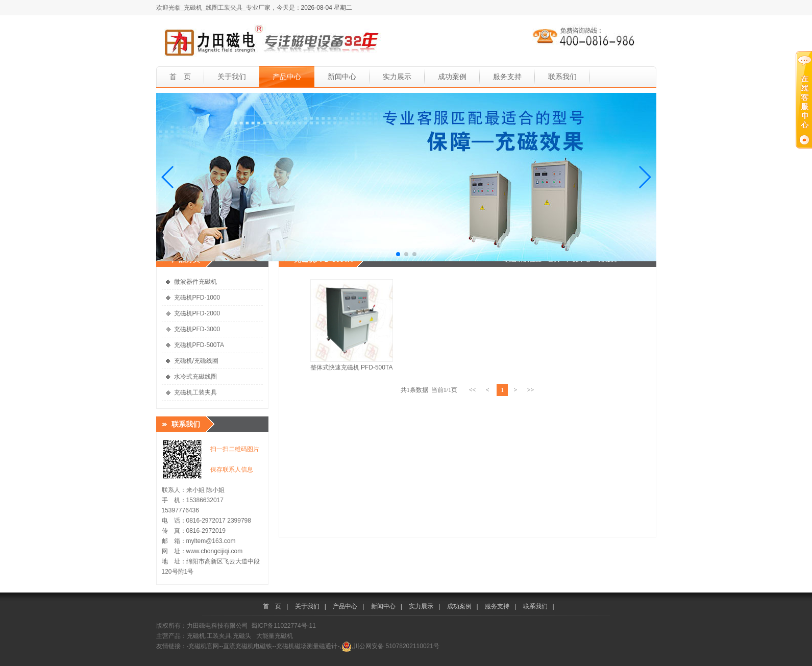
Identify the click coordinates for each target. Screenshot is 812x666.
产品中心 (287, 77)
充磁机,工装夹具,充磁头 (219, 636)
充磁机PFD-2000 (197, 313)
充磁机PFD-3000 (197, 329)
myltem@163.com (211, 541)
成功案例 (452, 77)
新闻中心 (342, 77)
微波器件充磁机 (195, 282)
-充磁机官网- (204, 646)
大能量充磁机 (275, 636)
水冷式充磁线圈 (195, 377)
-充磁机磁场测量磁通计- (307, 646)
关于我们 (232, 77)
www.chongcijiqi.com (215, 551)
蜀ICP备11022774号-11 (284, 626)
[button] (168, 177)
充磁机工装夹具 (195, 392)
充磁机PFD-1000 (197, 298)
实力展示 (397, 77)
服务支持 (507, 77)
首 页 (180, 77)
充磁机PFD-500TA (199, 345)
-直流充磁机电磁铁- (248, 646)
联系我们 (562, 77)
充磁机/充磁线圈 (196, 361)
